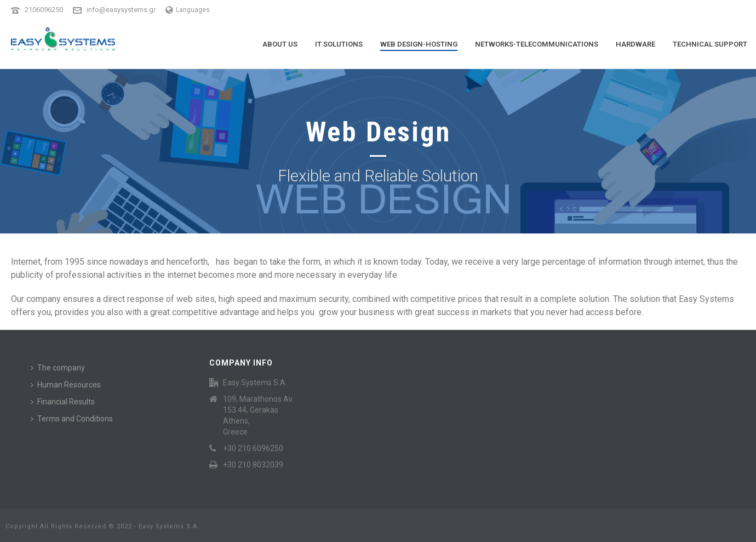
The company (58, 368)
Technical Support (710, 44)
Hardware (635, 44)
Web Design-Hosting (419, 44)
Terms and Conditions (72, 419)
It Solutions (339, 44)
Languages (188, 10)
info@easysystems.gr (121, 10)
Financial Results (63, 402)
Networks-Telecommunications (537, 44)
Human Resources (66, 385)
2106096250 (44, 10)
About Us (280, 44)
